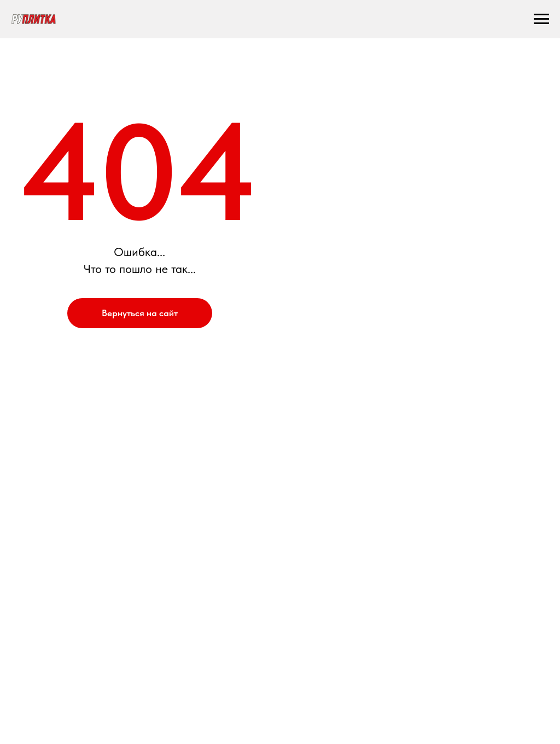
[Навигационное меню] (541, 19)
